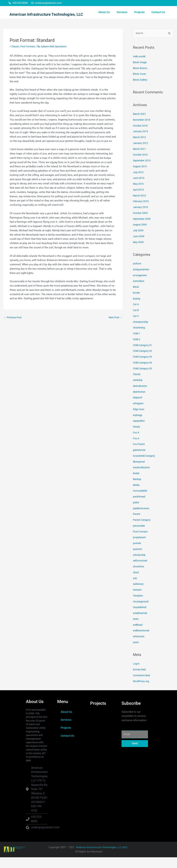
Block (136, 298)
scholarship (140, 566)
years (136, 653)
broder (137, 303)
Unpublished (140, 618)
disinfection (140, 403)
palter (136, 513)
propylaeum (140, 548)
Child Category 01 (143, 356)
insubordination (142, 478)
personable (139, 536)
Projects (139, 18)
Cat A (136, 315)
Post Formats (29, 57)
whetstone (139, 647)
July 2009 (138, 241)
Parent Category (142, 531)
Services (122, 18)
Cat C (136, 327)
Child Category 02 (143, 362)
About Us (104, 18)
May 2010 (138, 195)
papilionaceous (142, 519)
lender (136, 484)
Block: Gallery (141, 90)
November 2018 (142, 130)
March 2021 (140, 125)
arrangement (140, 286)
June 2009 (139, 247)
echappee (138, 414)
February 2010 (141, 212)
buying (137, 309)
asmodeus (139, 292)
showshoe (139, 577)
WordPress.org (141, 692)
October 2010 (141, 165)
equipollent (139, 431)
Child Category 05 (143, 379)
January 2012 (141, 154)
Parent (137, 525)
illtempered (139, 472)
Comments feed (142, 686)
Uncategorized (141, 612)
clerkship (138, 391)
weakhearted (140, 624)
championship (141, 333)
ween (136, 630)
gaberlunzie (139, 461)
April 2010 (139, 200)
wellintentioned (142, 641)
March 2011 (140, 160)
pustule (137, 554)
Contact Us (158, 18)
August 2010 (140, 177)
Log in (136, 674)
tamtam (137, 600)
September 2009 (142, 230)
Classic (16, 57)
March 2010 (140, 206)
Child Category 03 (143, 367)
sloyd (136, 583)
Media (136, 496)
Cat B (136, 321)
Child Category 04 (143, 373)
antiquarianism (142, 280)
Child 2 (137, 350)
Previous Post (13, 328)
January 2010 (141, 218)
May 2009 (138, 253)
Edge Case (139, 420)
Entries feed (140, 680)
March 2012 (140, 148)
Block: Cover (140, 85)
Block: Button (141, 79)
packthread (139, 507)
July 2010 (138, 183)
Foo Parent (139, 455)
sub (135, 589)
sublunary (138, 595)
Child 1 (137, 344)
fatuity (137, 437)
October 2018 (141, 136)
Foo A (136, 443)
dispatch (138, 408)
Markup (137, 490)
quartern (138, 560)
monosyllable (141, 501)
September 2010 (142, 171)
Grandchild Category (145, 467)
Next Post (115, 328)
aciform (137, 274)
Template (138, 606)
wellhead (138, 636)
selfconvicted (141, 571)
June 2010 (139, 189)
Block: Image (140, 73)
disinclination (141, 397)
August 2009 (140, 235)
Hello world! (140, 67)
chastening (139, 338)
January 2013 (141, 142)
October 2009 (141, 224)
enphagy (138, 426)
